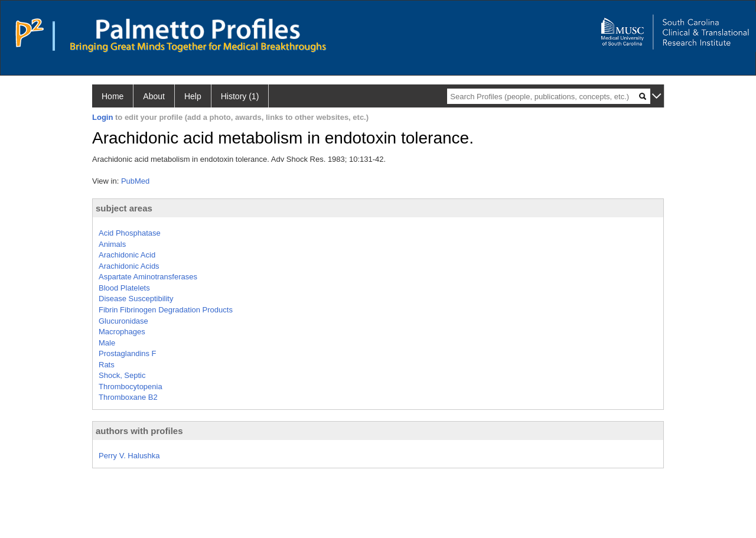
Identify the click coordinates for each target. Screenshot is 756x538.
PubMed (135, 181)
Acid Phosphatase (130, 233)
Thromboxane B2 (128, 397)
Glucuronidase (123, 321)
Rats (107, 365)
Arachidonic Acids (129, 266)
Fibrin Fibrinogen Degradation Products (166, 310)
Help (193, 96)
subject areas (124, 208)
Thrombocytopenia (131, 387)
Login (102, 117)
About (154, 96)
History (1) (240, 96)
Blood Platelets (124, 288)
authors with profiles (139, 431)
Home (113, 96)
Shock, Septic (122, 375)
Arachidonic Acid (127, 255)
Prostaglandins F (128, 353)
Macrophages (122, 332)
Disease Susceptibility (136, 299)
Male (107, 343)
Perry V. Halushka (129, 456)
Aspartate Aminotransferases (148, 277)
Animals (112, 244)
